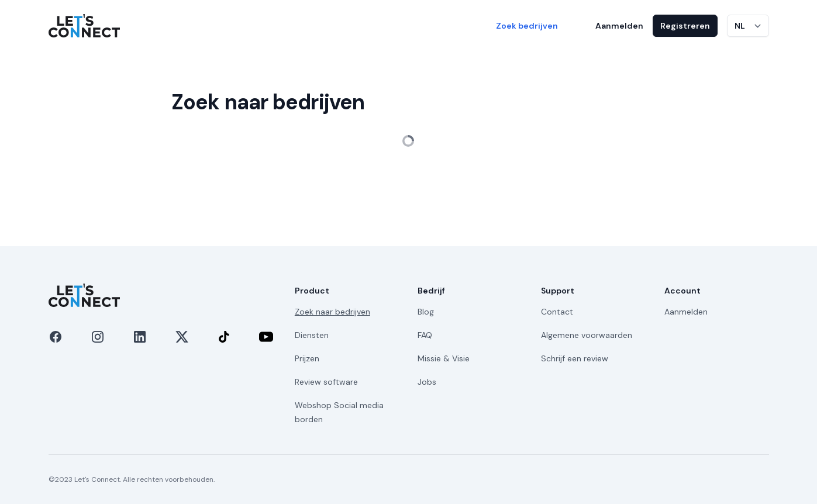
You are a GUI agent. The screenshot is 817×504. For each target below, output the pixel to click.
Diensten (312, 335)
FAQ (425, 335)
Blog (426, 312)
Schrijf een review (575, 358)
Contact (557, 312)
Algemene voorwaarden (587, 335)
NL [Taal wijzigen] (740, 26)
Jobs (427, 382)
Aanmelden (619, 26)
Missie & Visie (444, 358)
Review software (326, 382)
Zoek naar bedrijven (332, 312)
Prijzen (307, 358)
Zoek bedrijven (527, 26)
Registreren (685, 26)
